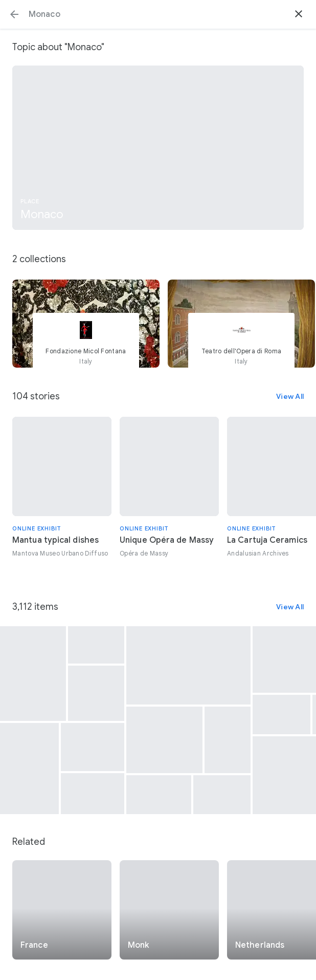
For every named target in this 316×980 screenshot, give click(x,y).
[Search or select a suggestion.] (158, 14)
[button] (14, 14)
